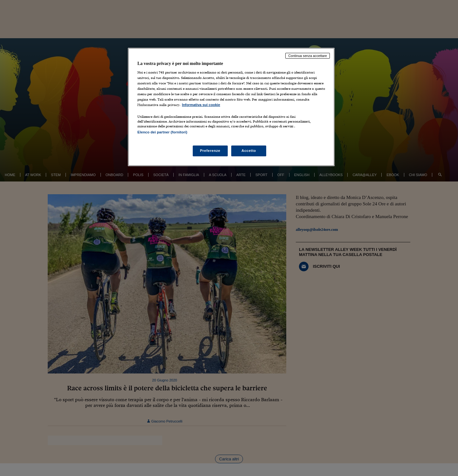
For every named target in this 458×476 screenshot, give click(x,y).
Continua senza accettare (308, 56)
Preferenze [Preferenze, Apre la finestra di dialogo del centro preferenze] (210, 151)
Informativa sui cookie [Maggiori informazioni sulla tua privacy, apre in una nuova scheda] (201, 105)
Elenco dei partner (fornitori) (162, 132)
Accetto (249, 151)
